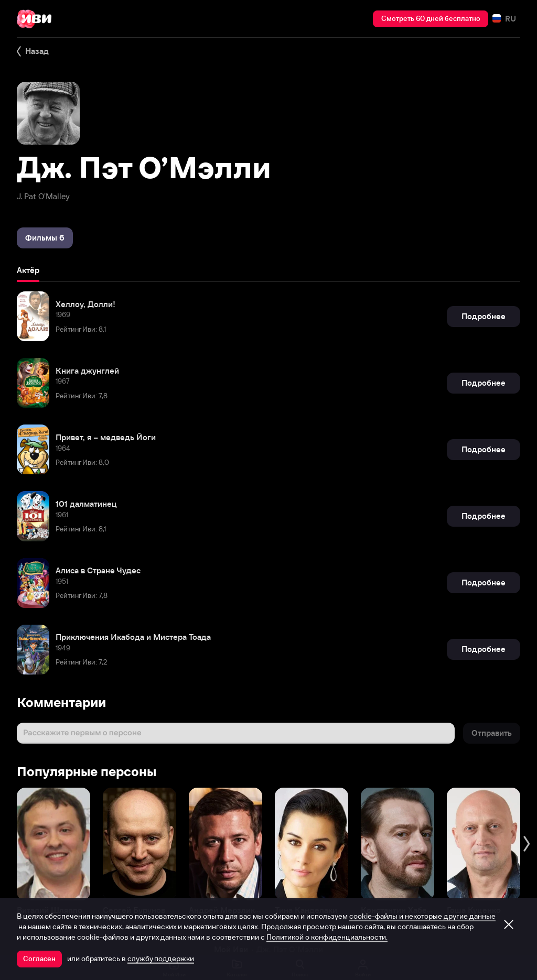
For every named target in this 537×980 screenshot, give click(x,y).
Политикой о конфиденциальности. (327, 937)
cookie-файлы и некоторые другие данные (422, 916)
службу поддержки (161, 959)
